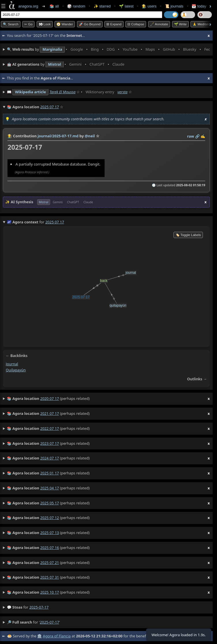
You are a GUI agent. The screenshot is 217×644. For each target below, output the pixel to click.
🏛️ (39, 636)
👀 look (45, 24)
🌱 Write (180, 24)
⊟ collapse (136, 24)
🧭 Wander (65, 24)
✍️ (203, 136)
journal (12, 364)
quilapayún (16, 370)
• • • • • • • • (108, 50)
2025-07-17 (39, 607)
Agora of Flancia (57, 636)
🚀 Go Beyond (90, 24)
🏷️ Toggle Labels (188, 235)
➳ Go (28, 24)
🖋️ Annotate (159, 24)
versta (123, 92)
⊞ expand (114, 24)
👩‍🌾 (10, 136)
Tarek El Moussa (63, 92)
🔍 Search (11, 24)
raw (190, 136)
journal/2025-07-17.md (58, 136)
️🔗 (197, 136)
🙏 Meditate (201, 24)
